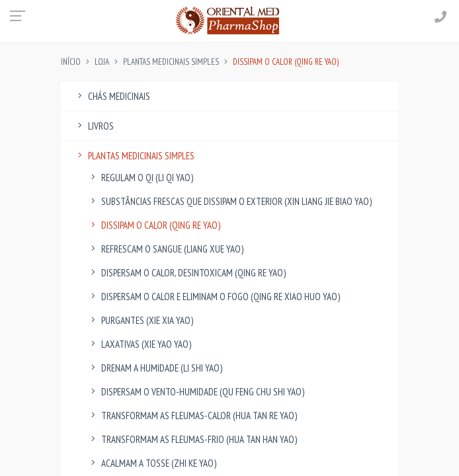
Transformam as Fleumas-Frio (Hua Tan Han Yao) (192, 439)
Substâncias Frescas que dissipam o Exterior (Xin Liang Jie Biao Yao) (230, 201)
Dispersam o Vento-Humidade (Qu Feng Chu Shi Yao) (196, 392)
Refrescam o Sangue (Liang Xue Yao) (165, 249)
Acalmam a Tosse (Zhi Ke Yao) (152, 463)
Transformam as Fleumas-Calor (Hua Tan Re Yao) (192, 416)
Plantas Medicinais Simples (171, 62)
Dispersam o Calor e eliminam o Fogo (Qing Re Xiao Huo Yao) (214, 297)
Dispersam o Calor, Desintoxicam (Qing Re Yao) (187, 273)
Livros (94, 126)
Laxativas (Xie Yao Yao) (139, 344)
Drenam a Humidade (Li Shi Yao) (155, 368)
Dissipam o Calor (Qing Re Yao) (154, 225)
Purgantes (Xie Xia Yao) (140, 320)
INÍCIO (71, 62)
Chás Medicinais (112, 96)
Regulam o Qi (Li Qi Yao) (140, 178)
